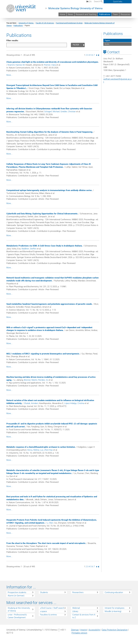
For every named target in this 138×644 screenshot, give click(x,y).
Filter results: (12, 41)
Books (107, 44)
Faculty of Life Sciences (45, 23)
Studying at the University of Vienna (19, 609)
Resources (125, 14)
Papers (107, 40)
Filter (76, 45)
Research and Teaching (86, 14)
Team (115, 14)
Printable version (79, 633)
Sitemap (75, 630)
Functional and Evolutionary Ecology (69, 23)
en (89, 2)
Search (98, 1)
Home (62, 14)
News (70, 14)
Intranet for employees (115, 608)
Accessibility (94, 630)
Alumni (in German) (16, 596)
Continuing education (114, 592)
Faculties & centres (48, 615)
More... (9, 75)
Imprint (84, 630)
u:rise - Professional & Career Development (17, 616)
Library (75, 611)
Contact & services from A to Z (84, 616)
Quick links (118, 2)
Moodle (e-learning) (113, 611)
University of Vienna (26, 23)
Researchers (78, 592)
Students (44, 592)
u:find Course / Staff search (52, 608)
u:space (43, 611)
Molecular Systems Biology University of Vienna (75, 8)
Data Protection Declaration (115, 630)
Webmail (76, 608)
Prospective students (17, 592)
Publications (105, 14)
